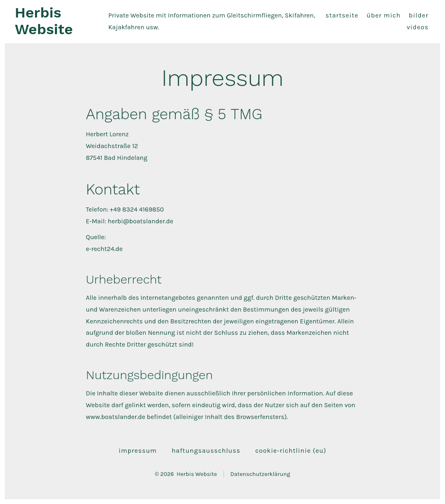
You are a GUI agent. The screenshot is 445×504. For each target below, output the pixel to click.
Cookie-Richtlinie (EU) (291, 451)
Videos (418, 27)
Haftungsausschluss (206, 451)
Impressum (138, 451)
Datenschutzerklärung (260, 474)
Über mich (384, 15)
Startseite (342, 15)
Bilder (419, 15)
